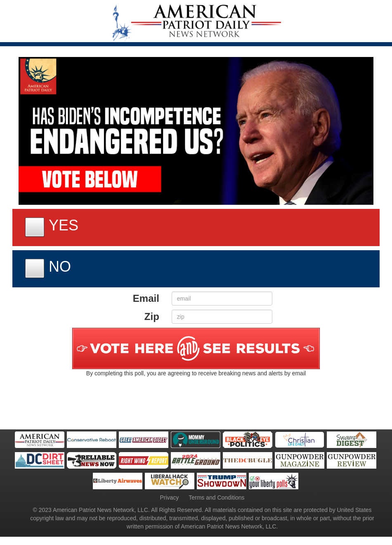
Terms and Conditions (216, 498)
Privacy (169, 498)
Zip (152, 316)
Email (146, 298)
